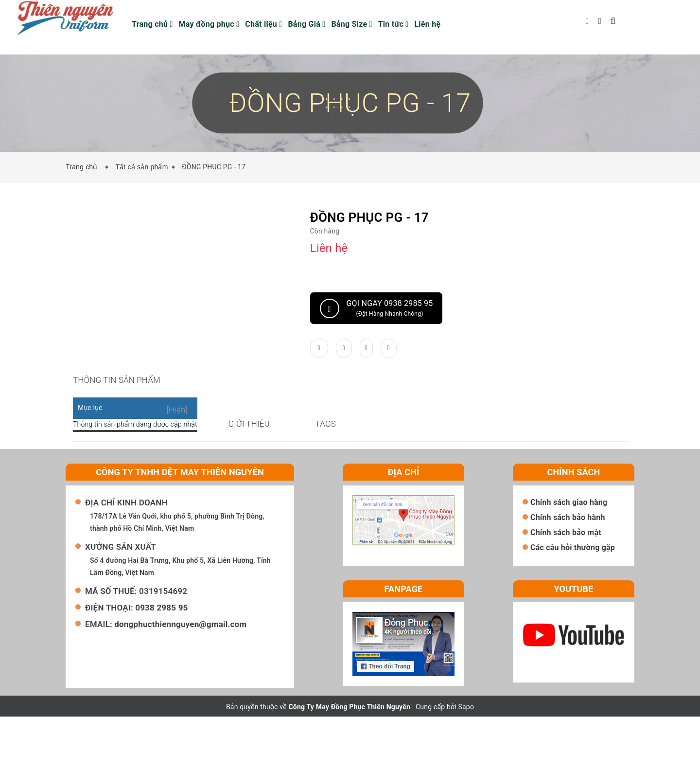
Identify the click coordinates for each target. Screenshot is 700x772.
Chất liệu (263, 24)
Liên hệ (427, 24)
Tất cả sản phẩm (141, 167)
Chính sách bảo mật (566, 588)
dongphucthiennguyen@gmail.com (180, 680)
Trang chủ (152, 24)
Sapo (466, 762)
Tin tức (394, 24)
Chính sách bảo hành (568, 573)
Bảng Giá (306, 24)
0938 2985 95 (161, 663)
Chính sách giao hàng (569, 558)
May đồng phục (209, 24)
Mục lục (90, 420)
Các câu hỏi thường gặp (573, 603)
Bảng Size (351, 24)
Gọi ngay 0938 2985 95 (376, 308)
